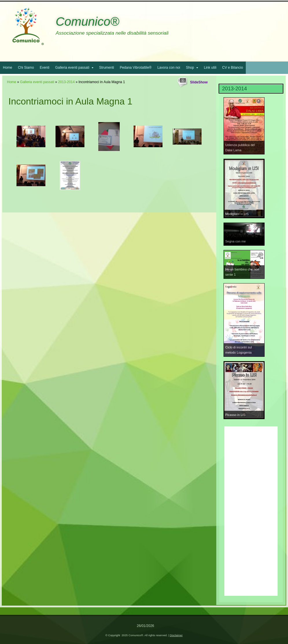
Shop (192, 68)
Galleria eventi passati (74, 68)
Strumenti (107, 68)
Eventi (44, 68)
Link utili (210, 68)
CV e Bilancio (232, 68)
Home (8, 68)
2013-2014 (66, 82)
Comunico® (87, 22)
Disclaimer (176, 635)
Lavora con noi (169, 68)
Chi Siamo (26, 68)
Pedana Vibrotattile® (136, 68)
